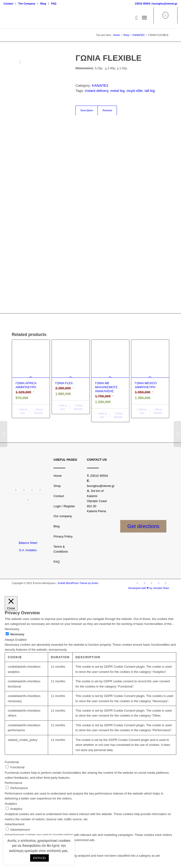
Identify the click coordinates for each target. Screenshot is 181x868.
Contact (8, 4)
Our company (63, 516)
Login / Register (64, 506)
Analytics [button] (11, 804)
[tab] (87, 110)
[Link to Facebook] (137, 583)
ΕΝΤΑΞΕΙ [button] (39, 858)
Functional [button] (12, 762)
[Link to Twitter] (152, 583)
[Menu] (144, 18)
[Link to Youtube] (159, 583)
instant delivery (97, 91)
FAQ (54, 4)
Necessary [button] (12, 629)
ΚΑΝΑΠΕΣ (100, 85)
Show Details (39, 411)
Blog (43, 4)
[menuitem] (10, 4)
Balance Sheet (28, 543)
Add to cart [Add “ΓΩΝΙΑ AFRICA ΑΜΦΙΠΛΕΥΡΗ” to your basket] (23, 411)
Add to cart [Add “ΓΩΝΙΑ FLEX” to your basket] (62, 407)
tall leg (150, 91)
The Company (27, 4)
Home (58, 476)
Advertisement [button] (14, 824)
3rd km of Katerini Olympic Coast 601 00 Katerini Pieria (97, 501)
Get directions (143, 526)
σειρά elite (135, 91)
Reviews (107, 110)
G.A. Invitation (28, 550)
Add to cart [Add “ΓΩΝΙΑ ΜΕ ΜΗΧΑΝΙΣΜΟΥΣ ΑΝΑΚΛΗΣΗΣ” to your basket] (102, 415)
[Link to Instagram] (144, 583)
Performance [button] (13, 783)
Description (87, 110)
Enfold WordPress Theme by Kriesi (78, 583)
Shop (57, 486)
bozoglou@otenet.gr (165, 4)
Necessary (17, 634)
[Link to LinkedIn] (166, 583)
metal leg (117, 91)
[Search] (134, 18)
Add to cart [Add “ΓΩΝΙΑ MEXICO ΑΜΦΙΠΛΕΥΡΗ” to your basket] (142, 411)
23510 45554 (143, 4)
